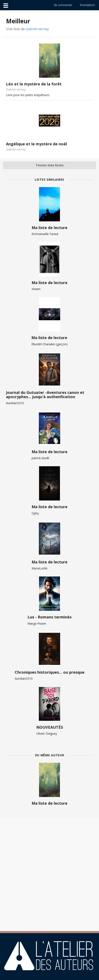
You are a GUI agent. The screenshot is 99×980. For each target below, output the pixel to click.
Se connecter (63, 5)
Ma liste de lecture (49, 228)
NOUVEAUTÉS (50, 727)
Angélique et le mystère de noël (36, 144)
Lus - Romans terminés (49, 617)
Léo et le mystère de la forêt (34, 84)
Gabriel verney (37, 29)
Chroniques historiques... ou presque (50, 672)
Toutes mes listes (50, 165)
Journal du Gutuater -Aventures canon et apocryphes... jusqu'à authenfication (45, 395)
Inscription (87, 5)
